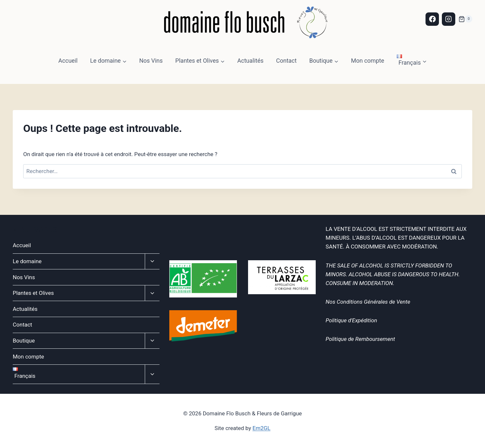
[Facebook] (432, 19)
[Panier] (465, 19)
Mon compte (368, 61)
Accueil (68, 61)
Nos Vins (151, 61)
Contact (286, 61)
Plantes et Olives (33, 293)
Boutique (24, 341)
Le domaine (27, 261)
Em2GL (262, 428)
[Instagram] (449, 19)
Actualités (250, 61)
